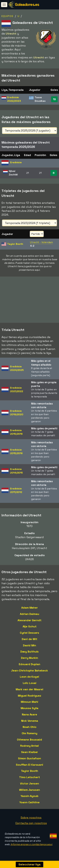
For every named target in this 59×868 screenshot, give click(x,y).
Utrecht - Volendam (41, 242)
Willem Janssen (29, 791)
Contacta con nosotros (31, 824)
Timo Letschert (29, 778)
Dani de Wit (29, 640)
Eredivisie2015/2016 (16, 433)
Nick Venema (30, 722)
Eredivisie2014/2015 (16, 472)
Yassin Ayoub (29, 797)
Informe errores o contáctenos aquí (31, 846)
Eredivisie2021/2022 (17, 391)
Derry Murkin (29, 659)
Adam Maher (29, 609)
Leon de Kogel (29, 678)
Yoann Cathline (29, 803)
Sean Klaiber (30, 753)
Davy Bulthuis (30, 653)
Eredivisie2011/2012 (16, 492)
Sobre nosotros (31, 819)
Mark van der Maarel (29, 691)
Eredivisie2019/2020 (17, 414)
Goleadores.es (27, 4)
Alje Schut (30, 628)
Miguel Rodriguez (29, 697)
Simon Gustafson (30, 760)
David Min (29, 647)
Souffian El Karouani (29, 766)
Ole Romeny (29, 734)
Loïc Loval (30, 684)
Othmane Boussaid (29, 741)
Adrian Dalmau (29, 615)
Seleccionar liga (29, 864)
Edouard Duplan (29, 665)
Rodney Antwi (29, 747)
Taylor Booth (30, 772)
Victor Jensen (29, 785)
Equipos (7, 16)
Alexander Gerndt (29, 621)
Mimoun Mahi (29, 703)
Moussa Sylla (30, 709)
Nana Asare (29, 716)
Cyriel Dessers (30, 634)
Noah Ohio (29, 728)
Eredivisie (14, 99)
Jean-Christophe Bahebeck (29, 672)
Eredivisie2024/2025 (17, 369)
